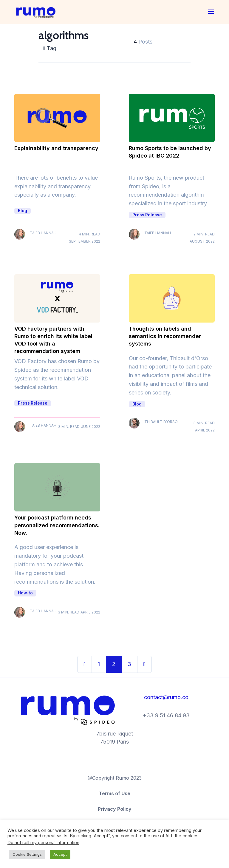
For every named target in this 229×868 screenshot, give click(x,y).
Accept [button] (60, 854)
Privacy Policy (115, 809)
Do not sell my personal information (43, 843)
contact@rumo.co (166, 697)
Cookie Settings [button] (27, 854)
